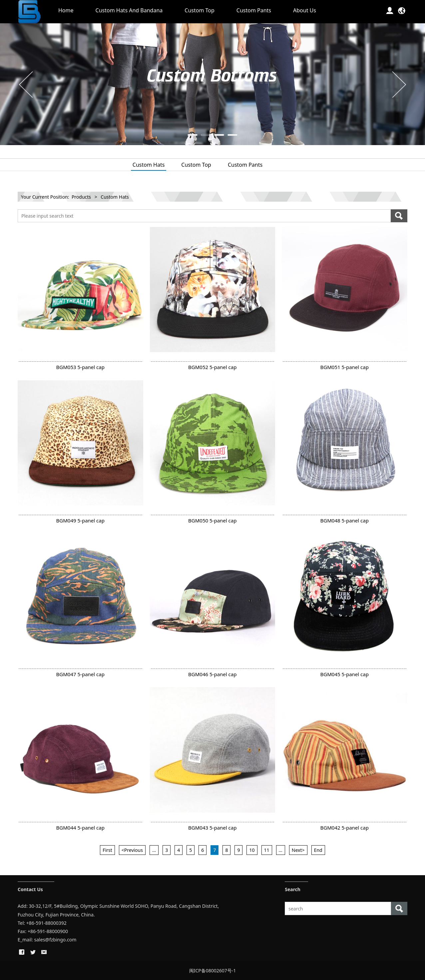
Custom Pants (254, 10)
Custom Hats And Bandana (129, 10)
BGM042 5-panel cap (345, 828)
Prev (27, 84)
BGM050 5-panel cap (212, 520)
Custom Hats (149, 165)
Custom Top (200, 10)
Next (398, 84)
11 (267, 850)
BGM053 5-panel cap (80, 367)
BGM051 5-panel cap (345, 367)
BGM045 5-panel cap (345, 674)
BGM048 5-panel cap (345, 520)
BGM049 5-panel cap (80, 520)
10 (252, 850)
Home (66, 10)
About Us (305, 10)
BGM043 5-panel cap (212, 828)
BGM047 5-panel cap (80, 674)
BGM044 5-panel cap (80, 828)
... (154, 850)
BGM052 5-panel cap (212, 367)
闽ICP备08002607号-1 (213, 971)
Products (81, 197)
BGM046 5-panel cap (212, 674)
